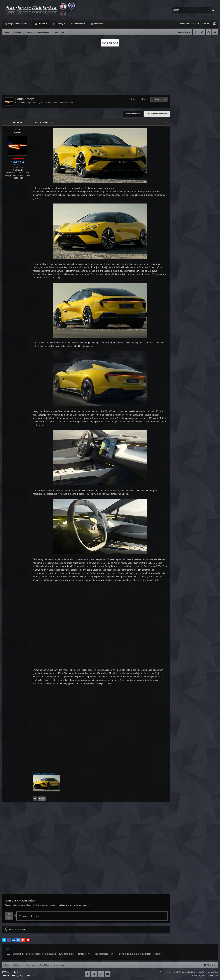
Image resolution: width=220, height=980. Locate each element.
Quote (42, 799)
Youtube (215, 32)
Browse (42, 24)
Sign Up (206, 24)
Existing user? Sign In (189, 24)
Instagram (209, 32)
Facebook (196, 32)
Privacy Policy (18, 976)
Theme (6, 976)
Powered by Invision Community (205, 976)
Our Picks (98, 24)
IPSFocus (18, 972)
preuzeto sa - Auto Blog (44, 773)
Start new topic (133, 114)
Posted (44, 122)
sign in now (62, 905)
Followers (157, 99)
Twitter (202, 32)
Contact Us (31, 976)
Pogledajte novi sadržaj (18, 24)
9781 (18, 164)
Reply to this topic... (30, 916)
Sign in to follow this (141, 99)
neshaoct (22, 103)
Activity (60, 24)
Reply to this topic (159, 114)
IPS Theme (7, 972)
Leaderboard (79, 24)
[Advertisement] (110, 70)
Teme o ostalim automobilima (60, 103)
